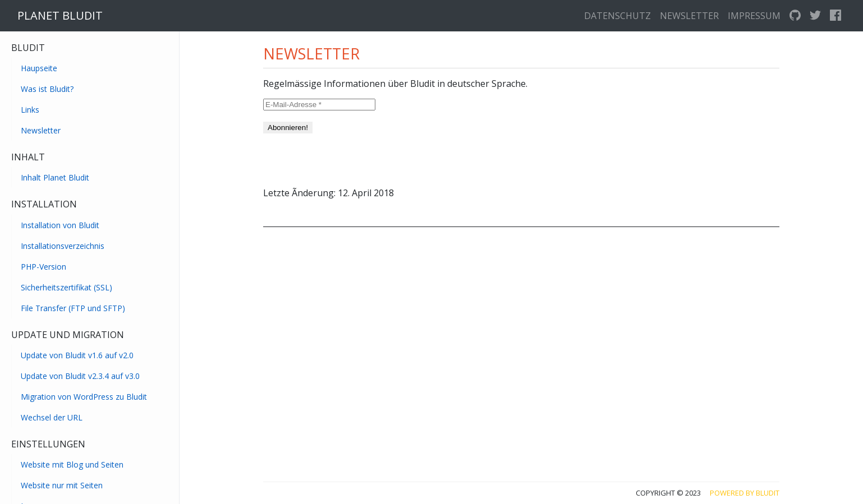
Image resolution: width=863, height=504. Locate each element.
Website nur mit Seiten (62, 485)
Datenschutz (618, 16)
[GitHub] (795, 16)
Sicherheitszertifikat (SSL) (66, 287)
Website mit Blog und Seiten (72, 464)
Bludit (768, 493)
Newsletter (689, 16)
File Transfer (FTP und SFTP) (73, 308)
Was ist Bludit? (47, 89)
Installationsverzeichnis (63, 246)
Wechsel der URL (52, 417)
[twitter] (815, 16)
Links (30, 110)
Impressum (754, 16)
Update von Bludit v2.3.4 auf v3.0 (80, 376)
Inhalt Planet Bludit (55, 177)
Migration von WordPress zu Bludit (84, 397)
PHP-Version (43, 267)
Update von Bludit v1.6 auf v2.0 (77, 355)
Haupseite (39, 68)
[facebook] (836, 16)
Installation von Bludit (60, 225)
